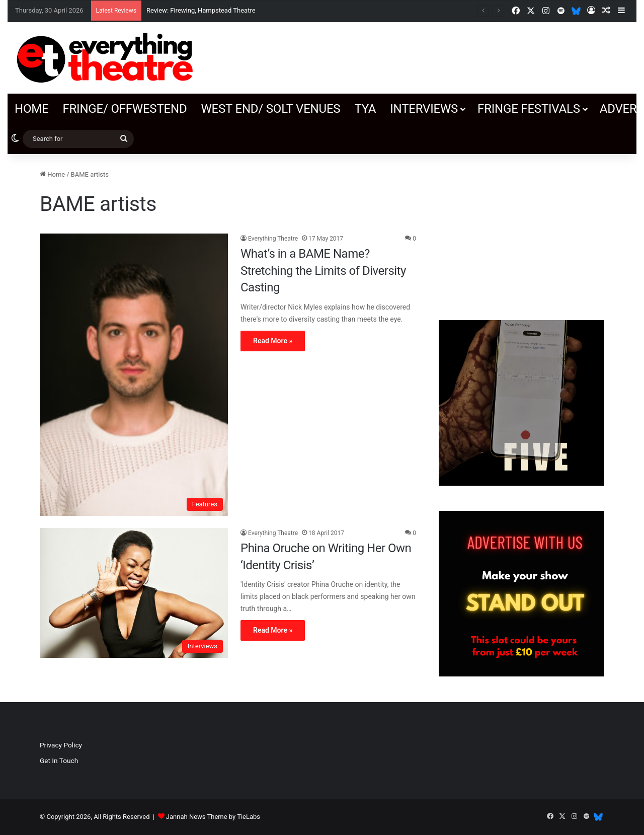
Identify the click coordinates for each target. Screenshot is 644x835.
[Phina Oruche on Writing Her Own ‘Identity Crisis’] (134, 593)
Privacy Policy (61, 745)
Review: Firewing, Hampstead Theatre (201, 10)
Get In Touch (59, 761)
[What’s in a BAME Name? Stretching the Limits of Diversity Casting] (134, 375)
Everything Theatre (273, 239)
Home (31, 109)
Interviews (424, 109)
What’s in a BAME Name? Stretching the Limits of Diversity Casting (323, 271)
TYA (365, 109)
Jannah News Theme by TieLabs (213, 817)
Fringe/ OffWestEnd (125, 109)
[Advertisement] (521, 232)
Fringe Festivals (529, 109)
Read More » (273, 341)
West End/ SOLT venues (270, 109)
